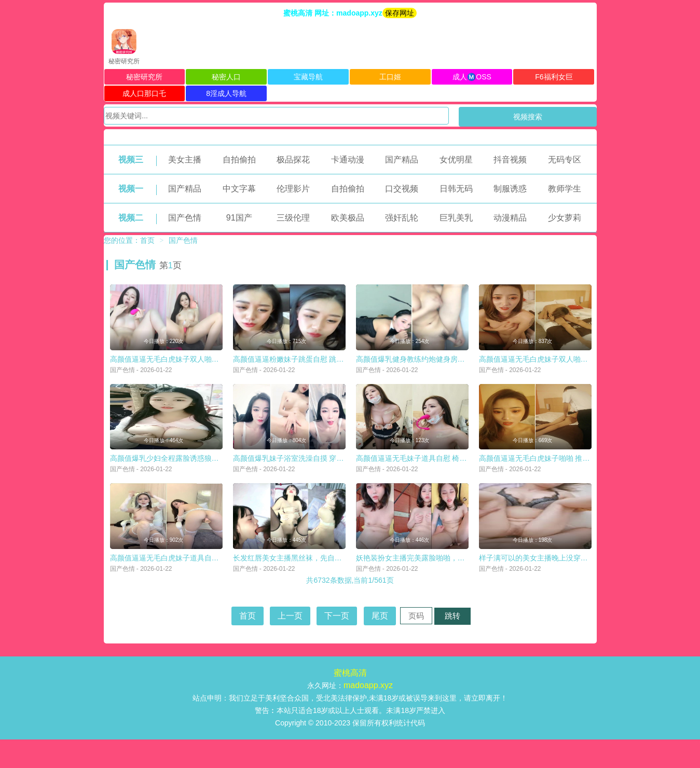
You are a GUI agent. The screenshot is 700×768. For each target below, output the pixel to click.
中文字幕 (239, 189)
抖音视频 (510, 160)
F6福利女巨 (554, 77)
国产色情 (185, 218)
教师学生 (565, 189)
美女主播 (185, 160)
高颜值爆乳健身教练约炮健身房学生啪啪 (421, 368)
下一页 (337, 644)
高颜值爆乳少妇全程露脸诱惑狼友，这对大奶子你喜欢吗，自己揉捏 (219, 477)
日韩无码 (456, 189)
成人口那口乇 (144, 93)
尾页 (380, 644)
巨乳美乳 (456, 218)
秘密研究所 (144, 77)
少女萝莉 (565, 218)
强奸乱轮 (402, 218)
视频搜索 (528, 117)
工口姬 (390, 77)
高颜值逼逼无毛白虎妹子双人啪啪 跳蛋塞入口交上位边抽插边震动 (585, 368)
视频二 (131, 218)
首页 (147, 240)
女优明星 (456, 160)
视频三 (131, 160)
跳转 (452, 644)
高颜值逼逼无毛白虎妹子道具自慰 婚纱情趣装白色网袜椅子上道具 (216, 586)
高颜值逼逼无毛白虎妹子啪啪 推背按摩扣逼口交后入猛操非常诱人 (585, 477)
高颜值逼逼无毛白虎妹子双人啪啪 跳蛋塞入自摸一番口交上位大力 (216, 368)
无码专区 (565, 160)
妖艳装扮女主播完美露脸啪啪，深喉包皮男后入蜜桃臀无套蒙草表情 (465, 586)
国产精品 (402, 160)
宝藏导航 (308, 77)
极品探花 (293, 160)
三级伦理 (293, 218)
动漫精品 (510, 218)
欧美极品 (348, 218)
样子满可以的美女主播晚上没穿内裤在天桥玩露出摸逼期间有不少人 (588, 586)
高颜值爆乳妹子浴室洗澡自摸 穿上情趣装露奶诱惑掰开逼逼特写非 (339, 477)
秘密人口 (226, 77)
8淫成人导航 (226, 93)
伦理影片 (293, 189)
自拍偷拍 (239, 160)
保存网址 (400, 13)
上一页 (290, 644)
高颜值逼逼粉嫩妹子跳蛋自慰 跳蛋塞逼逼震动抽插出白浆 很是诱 (337, 368)
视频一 (131, 189)
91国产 (239, 218)
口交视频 (402, 189)
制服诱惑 (510, 189)
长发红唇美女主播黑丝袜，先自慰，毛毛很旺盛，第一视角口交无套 (342, 586)
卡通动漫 (348, 160)
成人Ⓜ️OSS (472, 77)
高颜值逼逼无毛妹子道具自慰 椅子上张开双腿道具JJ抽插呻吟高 (459, 477)
